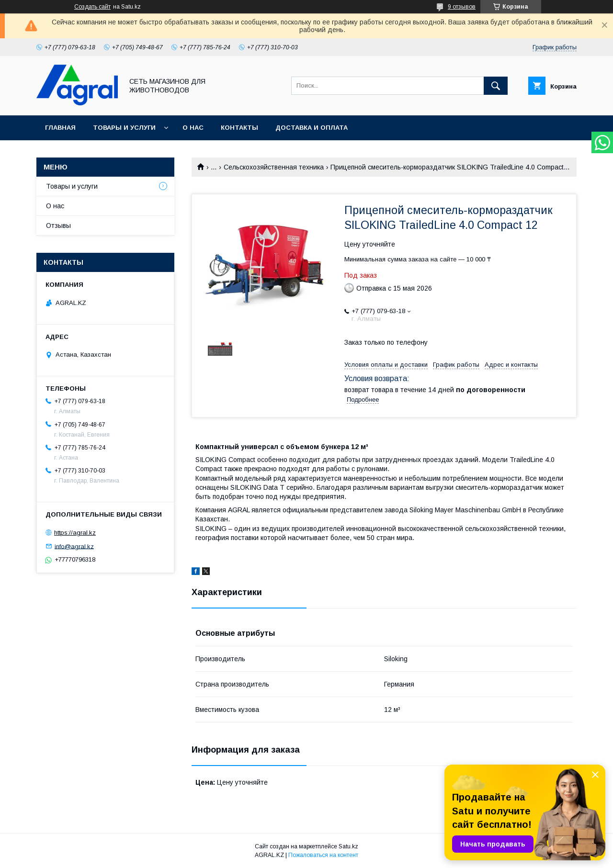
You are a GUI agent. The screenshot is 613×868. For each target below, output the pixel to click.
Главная (60, 128)
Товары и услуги (124, 128)
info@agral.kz (74, 546)
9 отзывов (462, 7)
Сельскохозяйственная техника (274, 167)
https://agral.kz (75, 533)
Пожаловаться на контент (323, 855)
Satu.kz (348, 846)
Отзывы (58, 225)
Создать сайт (92, 7)
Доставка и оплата (312, 128)
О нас (193, 128)
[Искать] (496, 86)
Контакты (239, 128)
